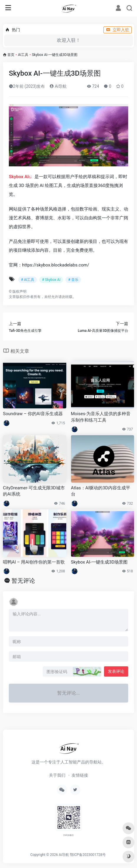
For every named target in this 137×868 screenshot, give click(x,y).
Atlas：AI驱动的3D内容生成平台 (101, 491)
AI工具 (23, 55)
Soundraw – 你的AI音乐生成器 (33, 414)
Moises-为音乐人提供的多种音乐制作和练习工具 (101, 417)
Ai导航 (58, 86)
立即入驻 (118, 30)
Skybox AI (19, 177)
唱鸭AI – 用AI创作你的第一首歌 (34, 562)
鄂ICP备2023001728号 (88, 855)
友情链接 (80, 775)
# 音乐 (73, 280)
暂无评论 (23, 581)
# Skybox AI (51, 280)
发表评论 (116, 671)
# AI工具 (28, 280)
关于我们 (57, 775)
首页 (11, 55)
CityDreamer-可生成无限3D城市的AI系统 (34, 491)
